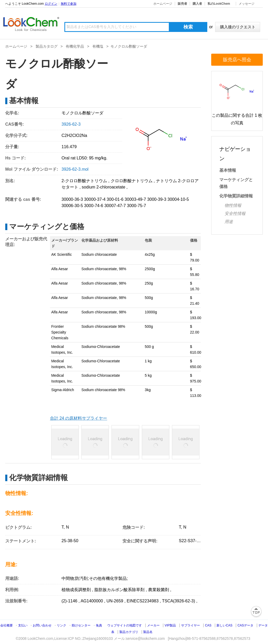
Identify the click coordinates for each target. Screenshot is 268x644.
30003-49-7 (135, 199)
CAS (208, 625)
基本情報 (228, 170)
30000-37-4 (95, 199)
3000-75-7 (136, 206)
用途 (229, 222)
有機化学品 (75, 46)
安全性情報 (235, 213)
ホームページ (163, 4)
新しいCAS (224, 625)
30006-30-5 (72, 206)
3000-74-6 (94, 206)
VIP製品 (170, 625)
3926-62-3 (71, 124)
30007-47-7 (115, 206)
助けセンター (81, 625)
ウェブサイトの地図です (125, 625)
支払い (23, 625)
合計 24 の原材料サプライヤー (79, 418)
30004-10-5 (178, 199)
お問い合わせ (43, 625)
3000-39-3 (157, 199)
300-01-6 (115, 199)
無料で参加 (69, 4)
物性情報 (233, 205)
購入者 (197, 4)
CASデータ (245, 625)
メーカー (153, 625)
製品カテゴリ (129, 632)
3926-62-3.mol (75, 169)
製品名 (148, 632)
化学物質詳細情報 (236, 196)
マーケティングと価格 (236, 183)
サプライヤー (191, 625)
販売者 (182, 4)
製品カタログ (47, 46)
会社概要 (7, 625)
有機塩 (98, 46)
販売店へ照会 (237, 60)
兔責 (99, 625)
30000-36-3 (72, 199)
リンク (62, 625)
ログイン (51, 4)
